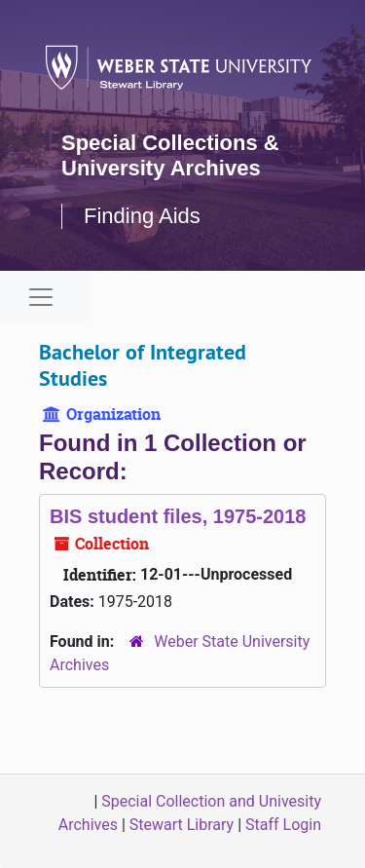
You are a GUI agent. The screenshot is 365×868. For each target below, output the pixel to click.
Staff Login (283, 825)
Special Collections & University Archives (170, 155)
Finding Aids (142, 216)
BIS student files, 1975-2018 (178, 516)
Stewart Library (182, 825)
